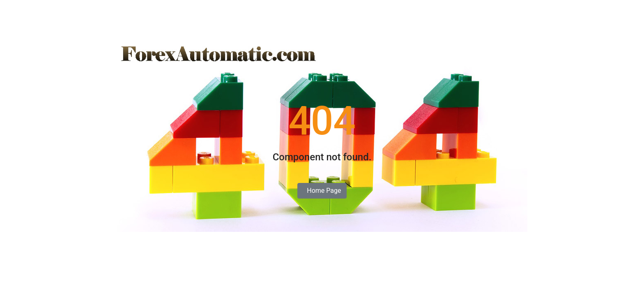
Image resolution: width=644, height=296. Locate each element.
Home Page (322, 191)
